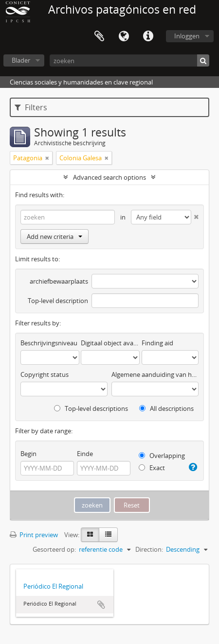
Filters (31, 107)
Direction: (149, 549)
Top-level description (58, 301)
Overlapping (162, 456)
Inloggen (187, 36)
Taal (124, 36)
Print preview (34, 535)
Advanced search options (109, 177)
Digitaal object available (110, 343)
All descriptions (166, 408)
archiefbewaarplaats (59, 281)
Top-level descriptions (91, 408)
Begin (28, 454)
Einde (85, 454)
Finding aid (157, 343)
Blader (21, 60)
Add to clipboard (101, 605)
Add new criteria (55, 237)
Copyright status (45, 374)
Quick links (148, 36)
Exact (152, 468)
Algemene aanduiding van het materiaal (155, 374)
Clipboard (99, 36)
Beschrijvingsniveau (49, 343)
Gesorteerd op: (54, 549)
